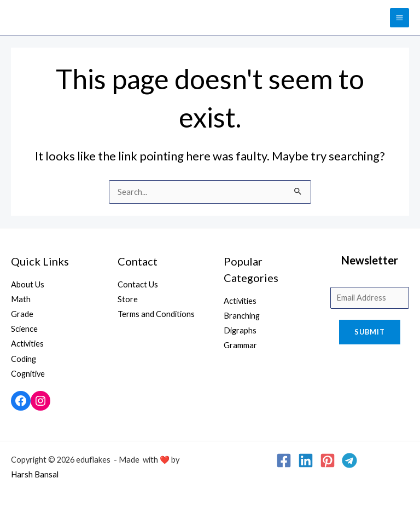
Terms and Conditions (156, 314)
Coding (24, 359)
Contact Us (138, 284)
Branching (242, 316)
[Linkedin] (306, 460)
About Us (28, 284)
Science (24, 329)
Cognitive (28, 374)
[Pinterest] (328, 460)
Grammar (240, 345)
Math (21, 299)
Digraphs (240, 330)
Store (128, 299)
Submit (370, 332)
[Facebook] (284, 460)
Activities (27, 344)
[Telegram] (349, 460)
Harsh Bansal (35, 474)
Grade (22, 314)
